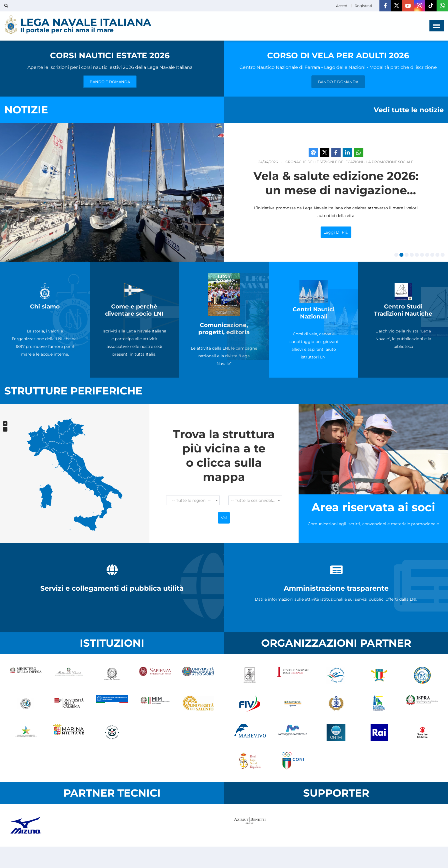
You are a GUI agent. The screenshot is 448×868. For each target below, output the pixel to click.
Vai (224, 518)
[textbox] (193, 500)
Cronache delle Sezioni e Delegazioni (353, 162)
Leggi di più (365, 232)
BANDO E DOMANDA (110, 82)
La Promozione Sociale (419, 162)
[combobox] (193, 500)
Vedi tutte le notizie (409, 110)
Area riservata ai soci (373, 507)
